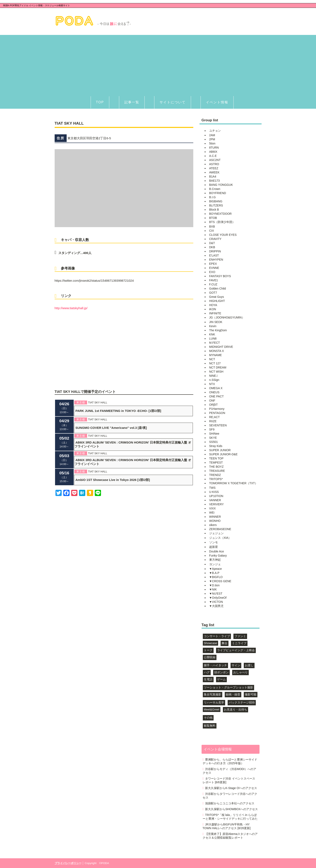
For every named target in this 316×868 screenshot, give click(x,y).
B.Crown (215, 189)
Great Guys (217, 297)
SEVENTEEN (218, 425)
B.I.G (213, 197)
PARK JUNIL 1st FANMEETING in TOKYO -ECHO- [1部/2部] (118, 411)
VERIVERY (217, 504)
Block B (214, 210)
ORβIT (214, 405)
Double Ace (217, 551)
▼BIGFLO (216, 577)
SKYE (213, 438)
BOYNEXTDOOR (220, 214)
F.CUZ (213, 284)
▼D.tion (214, 585)
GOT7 (213, 293)
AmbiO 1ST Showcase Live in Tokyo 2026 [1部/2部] (113, 480)
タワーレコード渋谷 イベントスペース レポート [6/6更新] (229, 780)
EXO (212, 272)
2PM (212, 139)
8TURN (214, 148)
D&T (212, 243)
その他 (208, 718)
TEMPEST (216, 463)
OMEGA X (216, 388)
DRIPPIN (215, 251)
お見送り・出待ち (235, 709)
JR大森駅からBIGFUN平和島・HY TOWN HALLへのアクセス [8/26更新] (227, 826)
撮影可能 (251, 694)
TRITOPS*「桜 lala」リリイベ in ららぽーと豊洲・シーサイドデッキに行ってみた (230, 817)
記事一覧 (132, 102)
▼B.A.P (214, 573)
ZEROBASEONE (220, 529)
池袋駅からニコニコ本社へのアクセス (230, 803)
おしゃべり (240, 672)
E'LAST (214, 255)
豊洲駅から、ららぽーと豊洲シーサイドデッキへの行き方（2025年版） (230, 761)
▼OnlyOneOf (218, 598)
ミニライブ (239, 643)
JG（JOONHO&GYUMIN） (227, 317)
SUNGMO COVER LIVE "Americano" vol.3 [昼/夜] (111, 428)
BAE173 (214, 181)
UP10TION (216, 496)
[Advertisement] (158, 64)
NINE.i (213, 376)
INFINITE (215, 313)
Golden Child (218, 289)
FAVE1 (214, 280)
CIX (212, 231)
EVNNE (214, 268)
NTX (212, 384)
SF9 (212, 429)
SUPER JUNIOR (220, 450)
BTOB (213, 218)
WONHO (215, 521)
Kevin (213, 326)
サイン (236, 665)
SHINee (214, 434)
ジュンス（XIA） (220, 538)
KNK (212, 334)
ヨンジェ (215, 564)
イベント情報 (217, 102)
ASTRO (214, 164)
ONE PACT (217, 396)
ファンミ (240, 636)
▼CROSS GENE (220, 581)
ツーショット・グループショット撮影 (228, 687)
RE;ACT (214, 417)
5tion (212, 143)
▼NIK (213, 589)
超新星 (214, 547)
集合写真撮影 (213, 694)
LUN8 (213, 339)
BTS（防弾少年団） (222, 222)
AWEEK (214, 172)
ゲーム (221, 679)
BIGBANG (216, 201)
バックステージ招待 (242, 702)
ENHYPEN (216, 260)
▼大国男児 (216, 606)
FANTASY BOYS (220, 276)
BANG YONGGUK (221, 185)
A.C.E (213, 156)
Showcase (211, 643)
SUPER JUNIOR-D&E (223, 454)
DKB (212, 247)
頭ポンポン (221, 672)
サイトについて (173, 102)
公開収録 (210, 657)
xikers (213, 525)
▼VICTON (216, 602)
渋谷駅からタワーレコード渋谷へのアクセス (230, 796)
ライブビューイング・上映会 (236, 650)
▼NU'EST (216, 594)
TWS (212, 488)
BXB (212, 227)
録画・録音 (233, 694)
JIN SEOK (216, 322)
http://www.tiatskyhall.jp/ (71, 308)
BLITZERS (216, 205)
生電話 (208, 679)
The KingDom (218, 330)
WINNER (215, 517)
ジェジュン (216, 533)
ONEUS (214, 392)
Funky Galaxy (218, 556)
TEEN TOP (216, 458)
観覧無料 (210, 726)
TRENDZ (215, 475)
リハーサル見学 (214, 702)
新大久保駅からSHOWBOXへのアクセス (231, 809)
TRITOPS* (216, 479)
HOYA (213, 305)
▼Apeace (216, 569)
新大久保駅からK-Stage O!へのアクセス (231, 788)
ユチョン (215, 131)
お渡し (249, 665)
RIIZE (213, 421)
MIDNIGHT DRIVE (221, 347)
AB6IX (213, 152)
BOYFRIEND (218, 193)
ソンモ (214, 542)
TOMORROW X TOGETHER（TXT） (234, 483)
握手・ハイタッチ (215, 665)
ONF (212, 401)
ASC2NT (215, 160)
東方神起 (215, 560)
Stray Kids (216, 446)
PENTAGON (217, 413)
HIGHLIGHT (217, 301)
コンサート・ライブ (217, 636)
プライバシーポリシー (68, 863)
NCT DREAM (218, 367)
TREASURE (217, 471)
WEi (212, 513)
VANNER (215, 500)
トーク (208, 650)
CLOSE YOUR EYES (223, 235)
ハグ (207, 672)
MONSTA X (217, 351)
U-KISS (214, 492)
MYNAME (216, 355)
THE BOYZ (216, 467)
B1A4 (213, 176)
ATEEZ (214, 168)
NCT (212, 359)
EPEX (213, 264)
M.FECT (215, 343)
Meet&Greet (212, 709)
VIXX (213, 508)
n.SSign (214, 380)
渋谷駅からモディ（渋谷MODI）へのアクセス (229, 771)
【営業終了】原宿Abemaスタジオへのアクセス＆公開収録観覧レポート (230, 836)
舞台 (225, 643)
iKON (213, 309)
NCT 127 (215, 363)
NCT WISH (216, 372)
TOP (100, 102)
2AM (212, 135)
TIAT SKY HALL (98, 402)
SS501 (214, 442)
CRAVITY (215, 239)
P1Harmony (217, 409)
